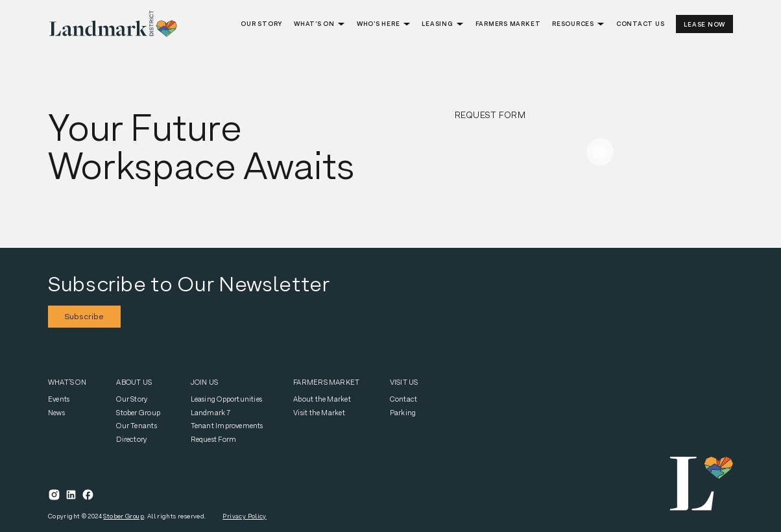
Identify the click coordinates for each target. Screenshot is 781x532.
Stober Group (138, 413)
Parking (403, 413)
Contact (404, 399)
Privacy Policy (244, 516)
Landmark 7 (210, 413)
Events (59, 399)
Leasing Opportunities (227, 399)
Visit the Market (319, 413)
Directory (132, 439)
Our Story (132, 399)
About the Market (322, 399)
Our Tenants (136, 426)
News (56, 413)
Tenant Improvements (227, 426)
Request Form (214, 439)
